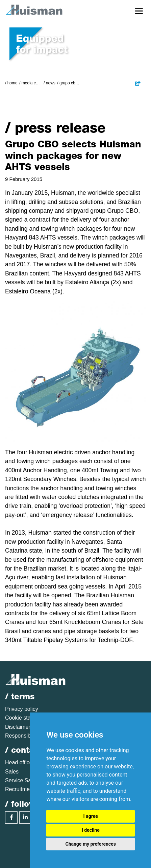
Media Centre (32, 83)
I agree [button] (91, 816)
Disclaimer (18, 727)
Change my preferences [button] (91, 844)
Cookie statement (26, 718)
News (51, 83)
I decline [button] (91, 830)
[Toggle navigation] (139, 11)
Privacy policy (22, 709)
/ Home (11, 83)
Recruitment (20, 789)
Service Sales (22, 780)
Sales (12, 772)
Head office (19, 762)
